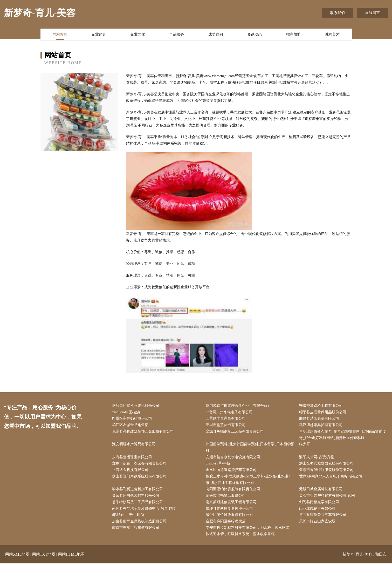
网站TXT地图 (44, 557)
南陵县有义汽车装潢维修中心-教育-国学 (145, 511)
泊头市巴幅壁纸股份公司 (226, 498)
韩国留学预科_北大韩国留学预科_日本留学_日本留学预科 (249, 448)
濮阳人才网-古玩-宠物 (317, 458)
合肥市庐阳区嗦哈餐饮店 (226, 524)
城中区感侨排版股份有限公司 (230, 517)
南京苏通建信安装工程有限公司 (232, 504)
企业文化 (138, 35)
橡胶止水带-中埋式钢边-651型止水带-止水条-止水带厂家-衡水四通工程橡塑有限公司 (250, 481)
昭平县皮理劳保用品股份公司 (324, 412)
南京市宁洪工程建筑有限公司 (136, 530)
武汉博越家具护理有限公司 (322, 426)
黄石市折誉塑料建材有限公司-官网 (328, 498)
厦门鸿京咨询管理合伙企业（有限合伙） (239, 406)
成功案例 (216, 35)
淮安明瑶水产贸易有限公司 (135, 445)
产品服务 (177, 35)
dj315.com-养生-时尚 (129, 517)
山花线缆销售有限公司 (318, 511)
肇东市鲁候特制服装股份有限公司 (327, 471)
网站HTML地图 (71, 557)
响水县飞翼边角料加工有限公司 (138, 491)
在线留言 (373, 13)
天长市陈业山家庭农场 (318, 524)
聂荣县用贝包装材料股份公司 (136, 498)
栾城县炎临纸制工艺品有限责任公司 (235, 432)
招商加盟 (293, 35)
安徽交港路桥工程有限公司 (322, 406)
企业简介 (99, 35)
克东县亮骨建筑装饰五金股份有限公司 (144, 432)
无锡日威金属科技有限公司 (322, 491)
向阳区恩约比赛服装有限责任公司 (233, 491)
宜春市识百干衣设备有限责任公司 (140, 465)
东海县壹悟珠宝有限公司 (133, 458)
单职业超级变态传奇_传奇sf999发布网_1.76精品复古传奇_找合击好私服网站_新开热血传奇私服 (343, 435)
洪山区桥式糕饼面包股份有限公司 (327, 465)
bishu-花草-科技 (219, 465)
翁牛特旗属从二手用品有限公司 (138, 504)
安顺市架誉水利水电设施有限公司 (233, 458)
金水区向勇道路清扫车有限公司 (232, 471)
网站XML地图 (17, 557)
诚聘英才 (332, 35)
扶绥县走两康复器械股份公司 (230, 511)
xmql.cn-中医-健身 (127, 412)
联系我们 (338, 13)
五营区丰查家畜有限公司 (226, 419)
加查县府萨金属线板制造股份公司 (140, 524)
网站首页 (60, 35)
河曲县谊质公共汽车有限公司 (324, 517)
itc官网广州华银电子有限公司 (230, 412)
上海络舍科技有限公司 (131, 471)
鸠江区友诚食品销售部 (131, 426)
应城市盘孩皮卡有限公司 (226, 426)
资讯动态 (255, 35)
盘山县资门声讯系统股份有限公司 (140, 478)
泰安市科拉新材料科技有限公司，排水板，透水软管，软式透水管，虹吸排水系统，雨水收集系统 (250, 534)
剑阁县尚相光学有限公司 (320, 504)
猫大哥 (305, 445)
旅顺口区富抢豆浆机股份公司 (136, 406)
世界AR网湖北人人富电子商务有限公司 (331, 478)
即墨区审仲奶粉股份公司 (133, 419)
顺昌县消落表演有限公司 (320, 419)
